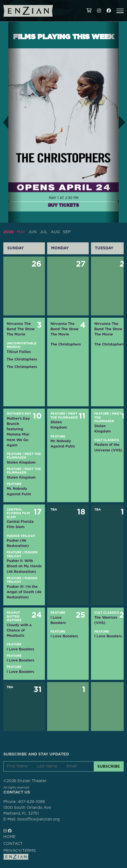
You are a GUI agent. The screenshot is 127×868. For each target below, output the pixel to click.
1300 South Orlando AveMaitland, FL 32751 (27, 811)
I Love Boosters (20, 649)
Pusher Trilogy (21, 536)
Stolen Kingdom (21, 462)
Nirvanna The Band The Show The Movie (21, 329)
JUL (44, 232)
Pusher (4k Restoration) (18, 543)
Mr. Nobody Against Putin (19, 491)
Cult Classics (107, 440)
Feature (14, 454)
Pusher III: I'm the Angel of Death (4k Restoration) (24, 592)
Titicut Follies (19, 352)
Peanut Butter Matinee (14, 616)
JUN (32, 232)
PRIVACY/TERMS (20, 851)
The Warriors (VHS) (106, 620)
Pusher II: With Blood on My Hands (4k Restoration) (24, 566)
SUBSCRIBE (109, 766)
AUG (55, 232)
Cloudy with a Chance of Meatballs (19, 630)
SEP (67, 232)
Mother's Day (19, 414)
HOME (9, 837)
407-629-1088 (31, 802)
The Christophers (22, 359)
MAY (21, 232)
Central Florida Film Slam (18, 513)
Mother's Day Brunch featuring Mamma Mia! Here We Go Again (18, 432)
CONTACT (13, 844)
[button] (120, 11)
